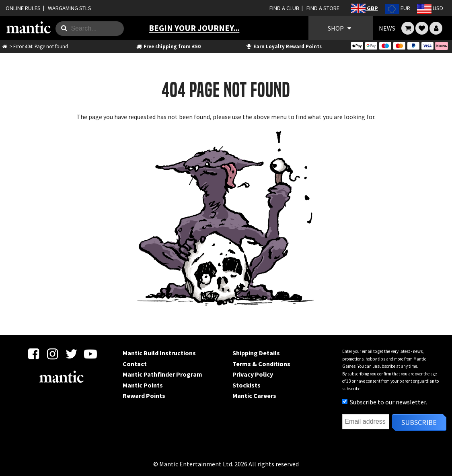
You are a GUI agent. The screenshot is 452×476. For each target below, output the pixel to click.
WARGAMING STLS (70, 8)
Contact (135, 364)
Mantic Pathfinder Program (162, 374)
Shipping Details (256, 353)
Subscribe (419, 422)
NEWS (387, 28)
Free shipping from (168, 46)
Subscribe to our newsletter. (385, 402)
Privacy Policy (253, 374)
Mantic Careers (254, 396)
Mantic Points (143, 385)
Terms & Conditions (261, 364)
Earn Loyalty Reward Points (284, 46)
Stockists (247, 385)
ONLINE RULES (23, 8)
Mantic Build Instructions (159, 353)
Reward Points (144, 396)
